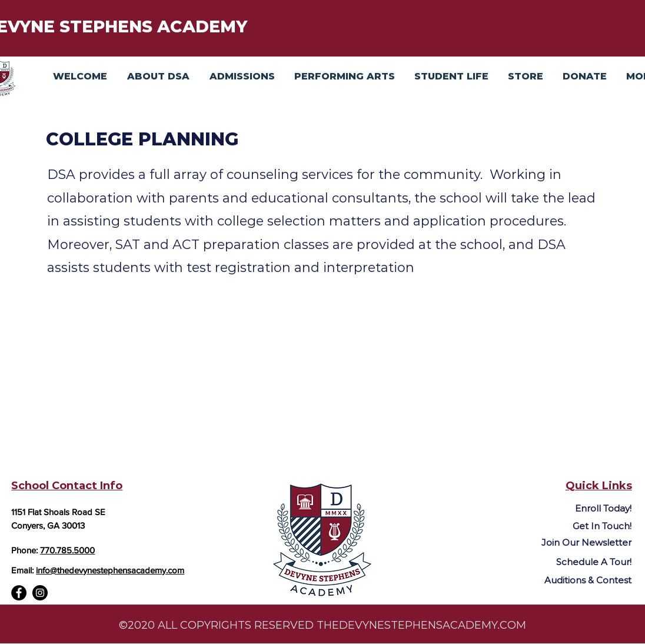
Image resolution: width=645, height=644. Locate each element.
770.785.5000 (67, 550)
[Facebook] (19, 593)
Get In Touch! (602, 526)
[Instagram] (40, 593)
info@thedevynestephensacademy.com (110, 570)
